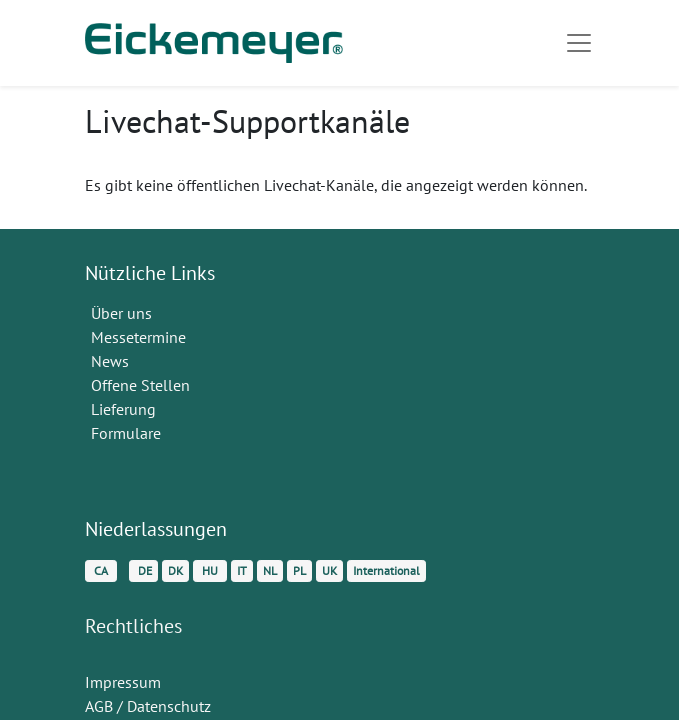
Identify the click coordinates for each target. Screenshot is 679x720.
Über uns (121, 313)
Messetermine (138, 337)
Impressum (123, 682)
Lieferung (123, 409)
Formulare (128, 433)
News (110, 361)
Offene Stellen (142, 385)
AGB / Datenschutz (148, 706)
